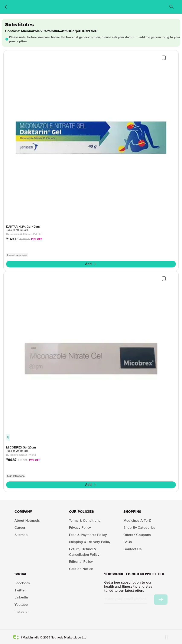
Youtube (21, 605)
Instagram (22, 612)
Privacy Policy (80, 528)
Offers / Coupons (137, 535)
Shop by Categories (139, 528)
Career (20, 528)
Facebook (22, 583)
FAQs (128, 542)
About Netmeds (27, 520)
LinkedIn (21, 597)
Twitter (20, 590)
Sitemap (21, 535)
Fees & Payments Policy (88, 535)
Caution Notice (81, 569)
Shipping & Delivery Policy (90, 542)
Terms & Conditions (85, 520)
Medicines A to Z (137, 520)
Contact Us (132, 549)
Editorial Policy (81, 562)
